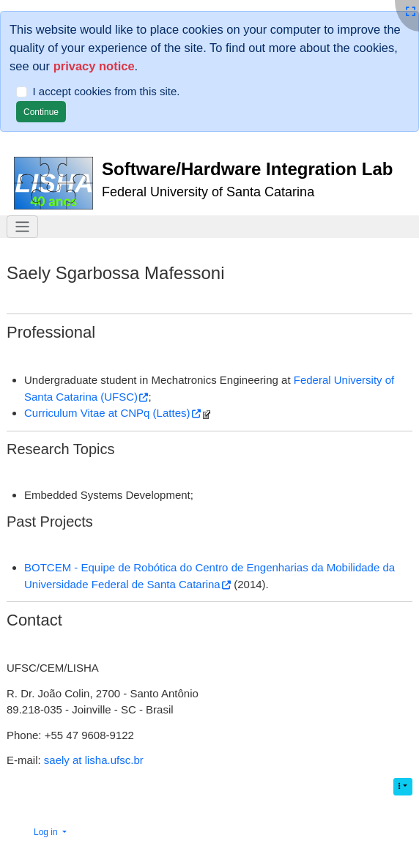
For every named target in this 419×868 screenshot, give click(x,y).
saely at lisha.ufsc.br (94, 760)
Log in (47, 832)
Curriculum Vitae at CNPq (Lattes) (107, 413)
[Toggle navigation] (22, 227)
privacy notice (94, 66)
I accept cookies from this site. (107, 91)
